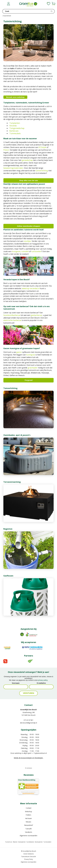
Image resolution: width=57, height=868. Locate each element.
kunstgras (31, 355)
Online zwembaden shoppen (29, 226)
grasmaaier (33, 368)
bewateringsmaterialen (13, 168)
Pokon (6, 150)
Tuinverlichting (10, 388)
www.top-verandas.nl (31, 288)
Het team (29, 818)
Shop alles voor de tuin (29, 180)
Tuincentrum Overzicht (29, 857)
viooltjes (27, 241)
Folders (28, 815)
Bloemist (15, 842)
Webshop (28, 811)
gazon (19, 352)
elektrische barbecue (12, 320)
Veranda (13, 126)
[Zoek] (28, 11)
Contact (29, 808)
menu (4, 4)
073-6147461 (28, 720)
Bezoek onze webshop (15, 97)
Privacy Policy (29, 859)
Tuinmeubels (15, 133)
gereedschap (27, 160)
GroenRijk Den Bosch (28, 710)
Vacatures (29, 832)
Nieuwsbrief (29, 825)
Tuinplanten (15, 123)
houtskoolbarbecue (12, 315)
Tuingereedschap (17, 128)
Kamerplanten (22, 842)
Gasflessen (8, 576)
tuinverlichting (42, 171)
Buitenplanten (39, 842)
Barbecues (14, 131)
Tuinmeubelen (47, 842)
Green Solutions (29, 854)
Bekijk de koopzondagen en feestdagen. (29, 758)
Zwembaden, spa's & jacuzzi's (17, 435)
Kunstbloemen (30, 842)
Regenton (8, 529)
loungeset (16, 251)
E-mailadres (41, 683)
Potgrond (29, 380)
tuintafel (25, 251)
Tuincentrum (9, 842)
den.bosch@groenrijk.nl (28, 723)
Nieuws (28, 822)
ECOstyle (42, 147)
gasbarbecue (36, 315)
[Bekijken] (53, 4)
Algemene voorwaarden (28, 836)
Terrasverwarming (12, 482)
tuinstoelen (36, 251)
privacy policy (43, 680)
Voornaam (16, 683)
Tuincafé (28, 829)
